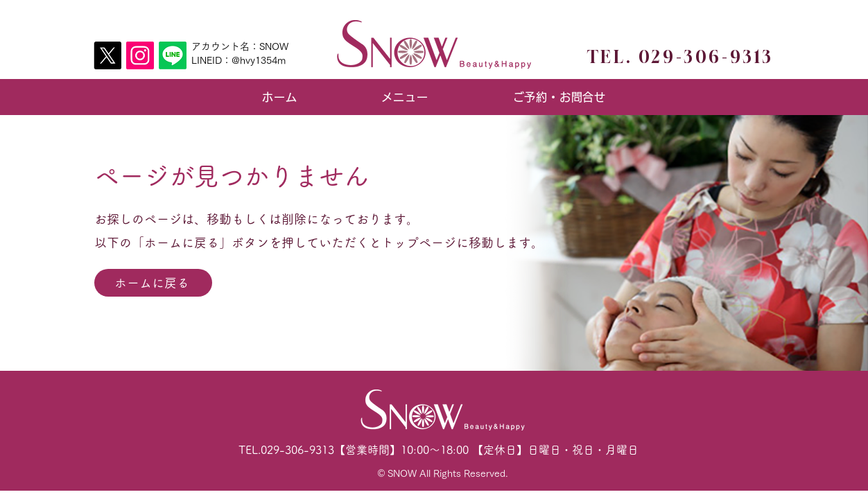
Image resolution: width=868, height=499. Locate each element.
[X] (107, 55)
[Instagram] (140, 55)
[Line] (173, 55)
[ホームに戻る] (153, 283)
